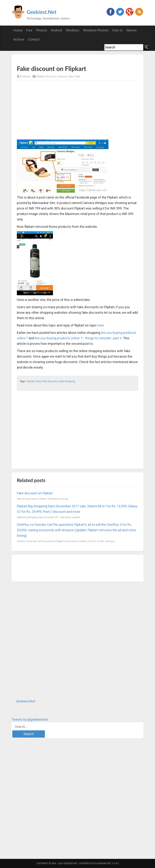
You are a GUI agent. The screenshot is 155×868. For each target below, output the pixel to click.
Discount (51, 76)
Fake (77, 76)
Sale (71, 76)
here (101, 325)
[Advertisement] (60, 60)
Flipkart (40, 76)
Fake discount (49, 381)
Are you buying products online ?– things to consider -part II (78, 338)
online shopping (67, 381)
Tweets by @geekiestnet (30, 719)
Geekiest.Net (41, 12)
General (62, 76)
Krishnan (25, 76)
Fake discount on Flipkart (35, 493)
